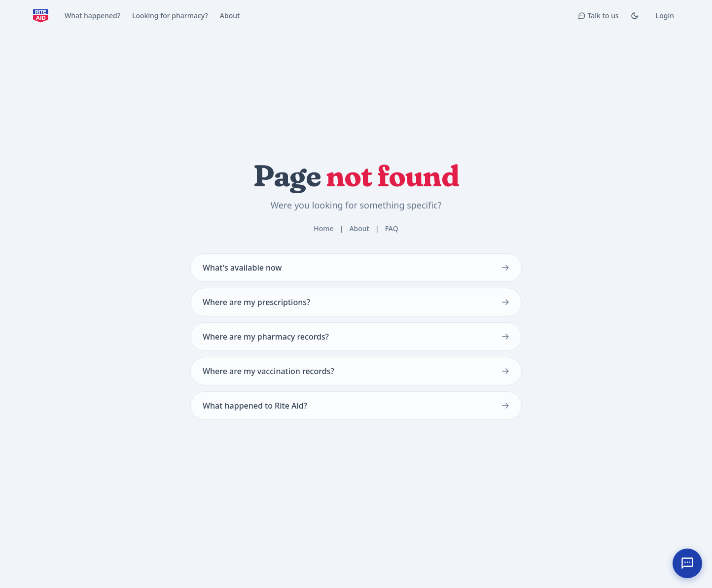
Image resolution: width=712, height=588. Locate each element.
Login (665, 16)
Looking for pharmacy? (170, 16)
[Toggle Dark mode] (635, 16)
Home (323, 228)
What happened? (92, 16)
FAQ (392, 228)
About (230, 16)
